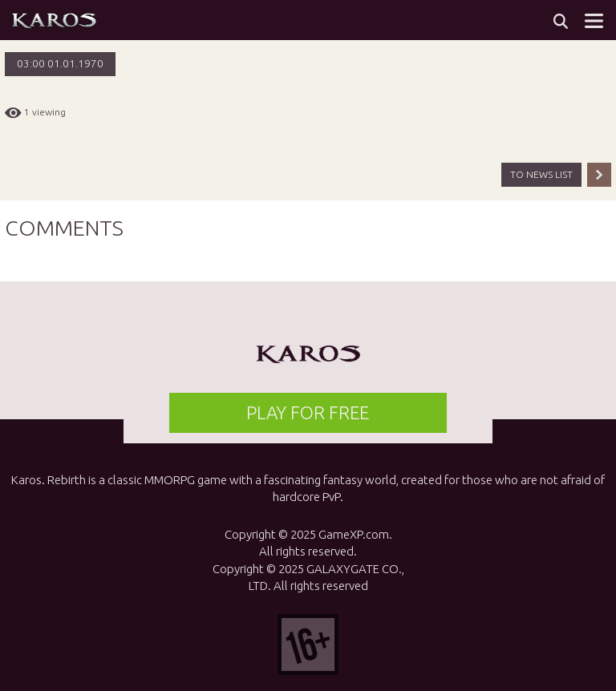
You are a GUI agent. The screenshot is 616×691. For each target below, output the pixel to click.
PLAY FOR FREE (308, 412)
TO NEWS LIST (541, 174)
